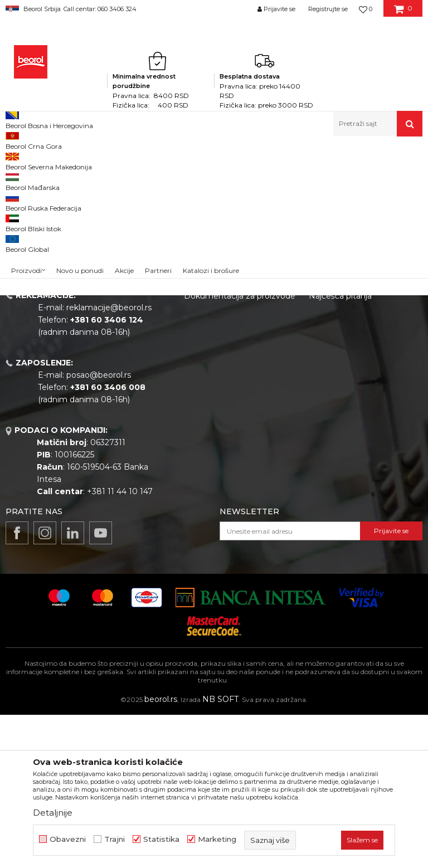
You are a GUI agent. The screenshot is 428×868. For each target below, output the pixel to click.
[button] (378, 124)
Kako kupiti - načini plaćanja (362, 390)
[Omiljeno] (366, 9)
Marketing (217, 839)
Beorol (16, 160)
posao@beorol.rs (99, 528)
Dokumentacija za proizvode (240, 449)
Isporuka (325, 406)
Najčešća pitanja (340, 449)
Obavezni (68, 839)
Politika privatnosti (344, 374)
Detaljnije (53, 813)
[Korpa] (403, 13)
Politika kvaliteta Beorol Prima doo (230, 365)
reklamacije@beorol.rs (109, 461)
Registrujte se (328, 9)
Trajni (115, 839)
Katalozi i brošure (217, 433)
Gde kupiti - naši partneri (231, 418)
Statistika (161, 839)
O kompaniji (207, 343)
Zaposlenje (205, 402)
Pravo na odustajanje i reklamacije (351, 427)
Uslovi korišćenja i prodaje (358, 343)
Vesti (193, 387)
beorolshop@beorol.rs (109, 393)
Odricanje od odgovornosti (360, 359)
